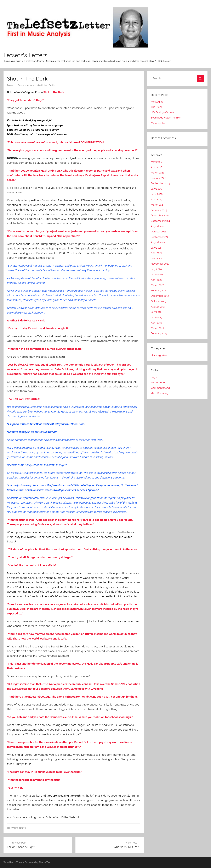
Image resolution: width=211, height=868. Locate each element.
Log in (155, 377)
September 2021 (160, 237)
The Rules (157, 107)
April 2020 (157, 280)
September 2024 (160, 221)
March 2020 (158, 285)
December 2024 (160, 215)
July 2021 (156, 248)
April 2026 (157, 167)
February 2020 (159, 291)
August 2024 (158, 226)
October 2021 (158, 232)
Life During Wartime (162, 112)
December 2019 (160, 296)
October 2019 (159, 301)
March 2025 (158, 205)
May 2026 (156, 162)
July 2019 (156, 312)
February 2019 (159, 333)
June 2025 (157, 194)
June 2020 (157, 274)
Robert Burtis (48, 85)
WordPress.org (159, 393)
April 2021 (156, 253)
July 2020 (156, 269)
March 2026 (158, 173)
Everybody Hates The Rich (166, 118)
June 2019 (157, 317)
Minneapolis (158, 123)
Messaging (157, 102)
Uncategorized (19, 828)
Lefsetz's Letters (25, 55)
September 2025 (160, 183)
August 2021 (158, 242)
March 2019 (157, 328)
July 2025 (156, 189)
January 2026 (158, 178)
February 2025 (159, 210)
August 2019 (158, 307)
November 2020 (160, 264)
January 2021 (158, 258)
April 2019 (156, 323)
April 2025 (156, 199)
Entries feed (158, 382)
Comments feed (160, 388)
